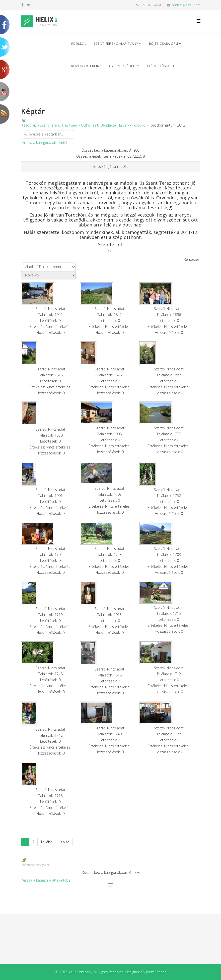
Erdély (124, 125)
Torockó (139, 125)
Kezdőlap (29, 125)
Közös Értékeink (86, 66)
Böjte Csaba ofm (164, 44)
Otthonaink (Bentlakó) (98, 125)
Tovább (47, 842)
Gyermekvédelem (124, 66)
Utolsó (64, 842)
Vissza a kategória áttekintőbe (46, 143)
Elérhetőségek (161, 66)
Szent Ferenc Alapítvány (116, 44)
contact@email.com (186, 5)
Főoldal (79, 44)
